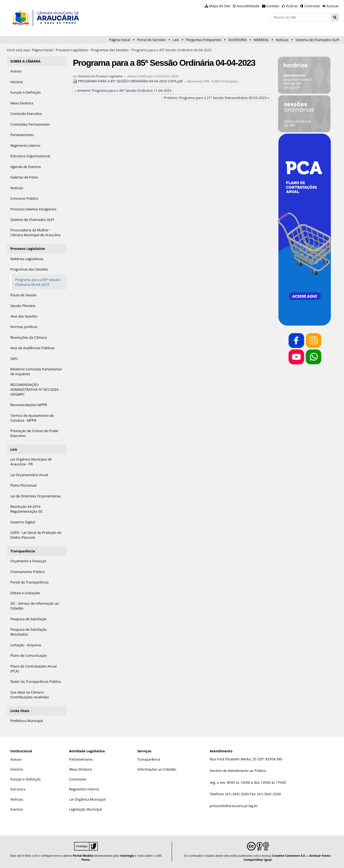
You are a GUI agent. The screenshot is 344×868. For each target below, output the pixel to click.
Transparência (23, 551)
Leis (176, 40)
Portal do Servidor (152, 40)
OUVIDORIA (237, 40)
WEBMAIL (261, 40)
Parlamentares (81, 759)
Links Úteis (20, 711)
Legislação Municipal (86, 809)
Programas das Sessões (110, 50)
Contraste (312, 6)
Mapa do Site (220, 6)
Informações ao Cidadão (157, 769)
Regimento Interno (84, 789)
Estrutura (18, 789)
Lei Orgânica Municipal (87, 799)
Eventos (17, 809)
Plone (86, 860)
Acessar (333, 6)
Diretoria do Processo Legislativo (101, 76)
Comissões (78, 779)
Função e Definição (25, 779)
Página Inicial (120, 40)
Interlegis (127, 856)
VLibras (292, 6)
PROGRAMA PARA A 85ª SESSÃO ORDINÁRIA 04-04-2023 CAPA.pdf (128, 81)
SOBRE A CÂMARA (25, 61)
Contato (273, 6)
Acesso (16, 759)
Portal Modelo (83, 856)
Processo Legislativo (72, 50)
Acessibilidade (248, 6)
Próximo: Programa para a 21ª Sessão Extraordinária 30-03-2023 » (216, 98)
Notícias (282, 40)
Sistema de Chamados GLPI (318, 40)
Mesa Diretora (80, 769)
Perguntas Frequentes (204, 40)
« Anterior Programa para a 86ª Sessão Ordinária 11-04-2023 (123, 90)
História (17, 769)
